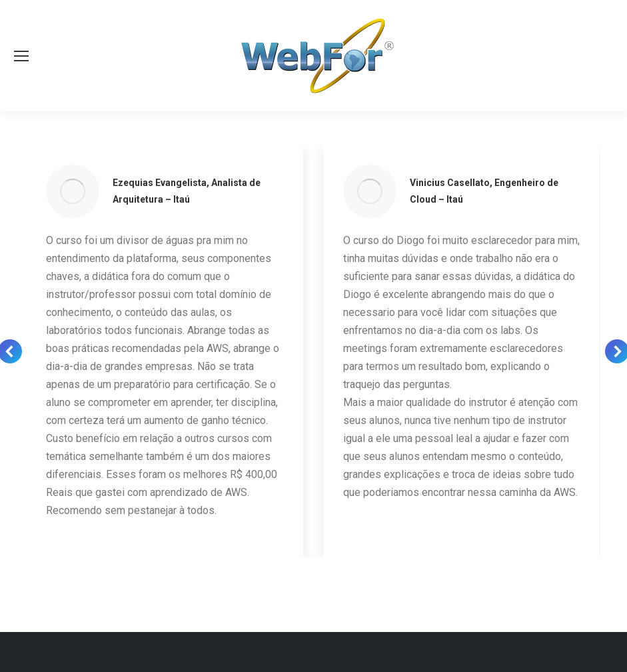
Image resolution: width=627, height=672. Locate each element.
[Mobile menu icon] (21, 56)
